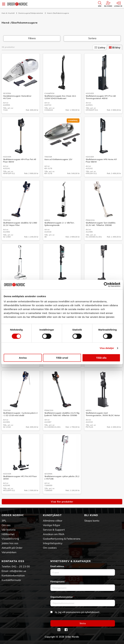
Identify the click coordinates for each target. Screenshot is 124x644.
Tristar (48, 157)
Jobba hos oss (10, 543)
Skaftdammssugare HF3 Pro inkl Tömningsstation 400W (101, 97)
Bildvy (115, 48)
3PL (4, 521)
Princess (90, 220)
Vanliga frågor (52, 525)
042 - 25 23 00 (21, 566)
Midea (47, 220)
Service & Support (54, 530)
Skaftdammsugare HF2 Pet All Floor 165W (20, 478)
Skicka (83, 623)
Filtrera (32, 38)
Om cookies (50, 548)
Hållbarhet (8, 534)
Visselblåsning (10, 539)
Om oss (6, 525)
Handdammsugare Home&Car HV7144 (17, 97)
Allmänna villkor (53, 521)
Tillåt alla (101, 358)
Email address (58, 566)
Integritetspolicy (53, 543)
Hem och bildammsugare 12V (58, 159)
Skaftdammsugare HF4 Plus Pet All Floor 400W (20, 161)
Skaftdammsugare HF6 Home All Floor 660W (101, 161)
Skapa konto (92, 521)
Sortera (92, 38)
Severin (7, 93)
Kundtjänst (52, 515)
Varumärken (9, 552)
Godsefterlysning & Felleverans (62, 539)
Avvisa (23, 358)
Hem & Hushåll (8, 13)
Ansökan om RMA (54, 534)
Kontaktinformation (13, 575)
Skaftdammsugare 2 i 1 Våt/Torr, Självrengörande (59, 224)
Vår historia (9, 530)
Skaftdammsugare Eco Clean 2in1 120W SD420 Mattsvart (60, 97)
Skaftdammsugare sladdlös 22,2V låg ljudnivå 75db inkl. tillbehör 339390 (62, 414)
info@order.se (18, 571)
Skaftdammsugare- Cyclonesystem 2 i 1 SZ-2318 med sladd (20, 414)
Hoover (90, 93)
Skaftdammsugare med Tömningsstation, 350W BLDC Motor (103, 414)
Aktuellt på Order (12, 548)
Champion (49, 93)
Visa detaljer (107, 348)
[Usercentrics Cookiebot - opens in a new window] (106, 285)
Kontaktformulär (11, 580)
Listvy (100, 48)
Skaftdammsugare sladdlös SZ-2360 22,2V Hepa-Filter (20, 224)
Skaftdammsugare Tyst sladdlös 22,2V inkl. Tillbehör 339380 (101, 224)
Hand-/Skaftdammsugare (58, 13)
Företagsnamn (58, 581)
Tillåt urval (62, 358)
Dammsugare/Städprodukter (31, 13)
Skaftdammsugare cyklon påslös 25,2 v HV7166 (62, 478)
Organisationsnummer (62, 597)
